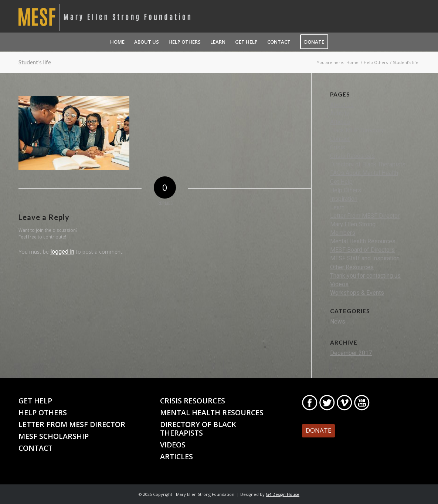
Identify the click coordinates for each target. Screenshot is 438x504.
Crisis (338, 147)
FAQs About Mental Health (364, 173)
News (338, 322)
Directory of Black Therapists (368, 164)
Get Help (341, 182)
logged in (62, 252)
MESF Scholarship (54, 436)
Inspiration (344, 199)
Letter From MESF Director (365, 216)
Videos (339, 284)
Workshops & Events (357, 293)
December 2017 (351, 353)
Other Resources (352, 267)
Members (343, 233)
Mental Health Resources (363, 241)
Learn (337, 207)
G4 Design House (283, 494)
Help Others (346, 190)
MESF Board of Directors (362, 250)
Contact (340, 139)
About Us (342, 105)
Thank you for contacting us (365, 276)
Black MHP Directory (357, 130)
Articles (340, 122)
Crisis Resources (352, 156)
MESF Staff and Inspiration (365, 258)
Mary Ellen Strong (353, 224)
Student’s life (35, 62)
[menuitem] (117, 42)
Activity (340, 113)
